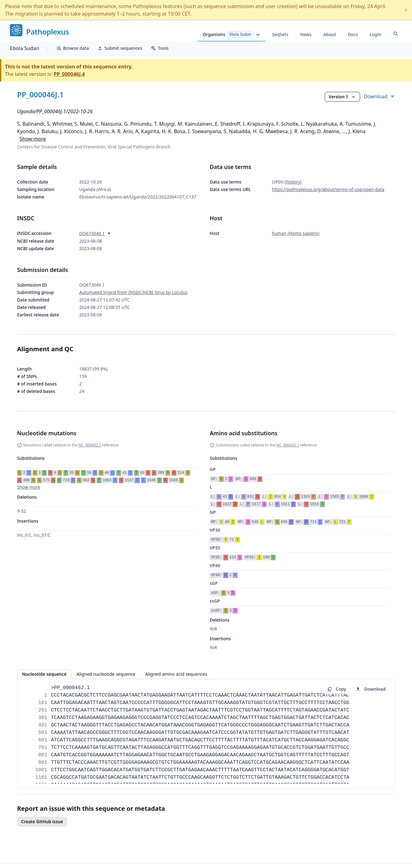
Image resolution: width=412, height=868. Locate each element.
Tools (160, 48)
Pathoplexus (48, 32)
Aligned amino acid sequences (176, 674)
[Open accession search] (396, 34)
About (330, 34)
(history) (293, 182)
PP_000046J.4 (69, 74)
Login (375, 34)
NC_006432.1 (90, 445)
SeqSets (280, 34)
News (306, 34)
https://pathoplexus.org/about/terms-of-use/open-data (328, 189)
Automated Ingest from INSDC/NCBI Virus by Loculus (133, 292)
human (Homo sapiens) (296, 233)
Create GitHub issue (42, 821)
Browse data (73, 48)
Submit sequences (120, 48)
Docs (353, 34)
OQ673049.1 (92, 233)
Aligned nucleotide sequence (106, 674)
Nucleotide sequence (44, 674)
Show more (33, 139)
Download (379, 96)
